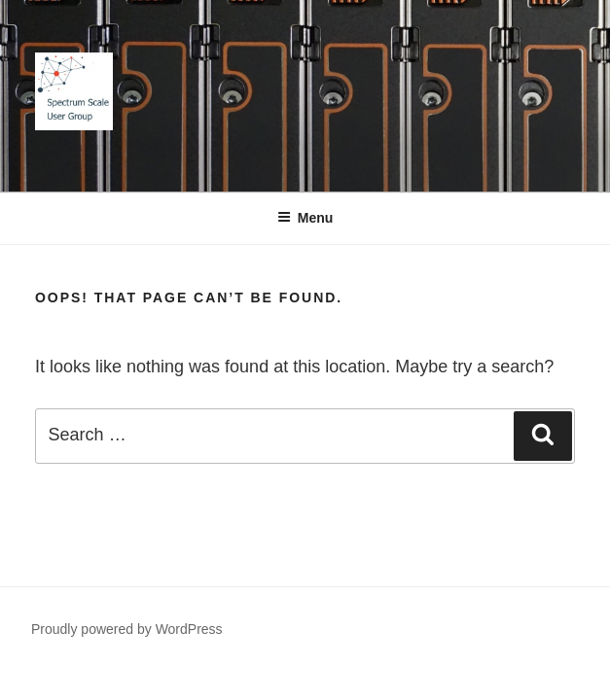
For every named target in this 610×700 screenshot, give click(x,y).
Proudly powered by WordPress (127, 629)
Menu (305, 218)
